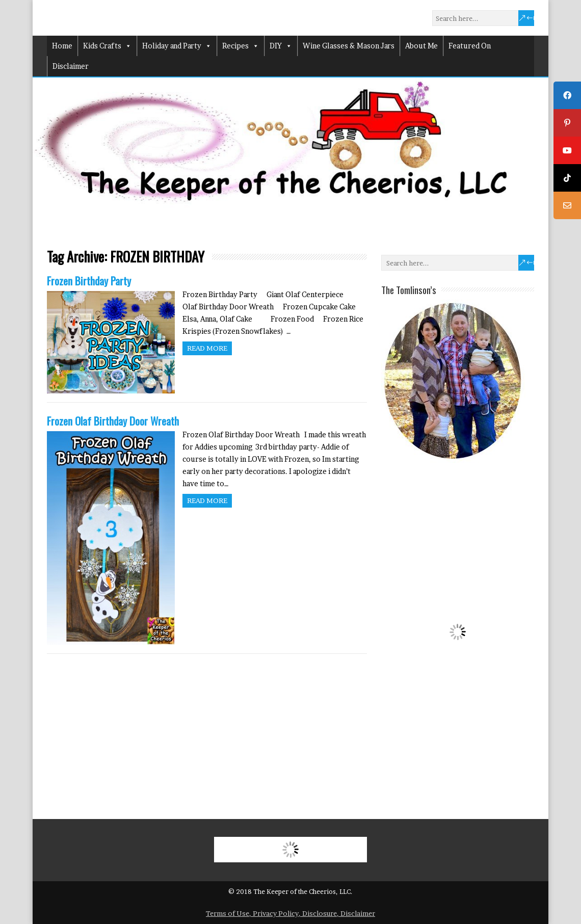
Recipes (241, 46)
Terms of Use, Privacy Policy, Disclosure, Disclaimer (290, 913)
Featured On (470, 46)
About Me (421, 46)
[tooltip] (567, 95)
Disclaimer (71, 66)
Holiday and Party (177, 46)
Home (62, 46)
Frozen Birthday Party (89, 281)
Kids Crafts (107, 46)
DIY (281, 46)
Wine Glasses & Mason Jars (349, 46)
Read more (207, 348)
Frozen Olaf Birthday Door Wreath (113, 421)
